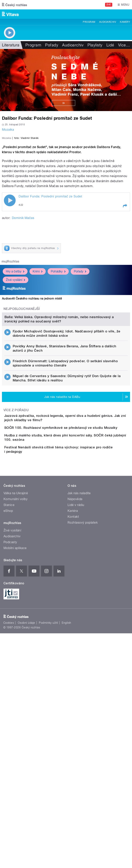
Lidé (110, 45)
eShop (8, 689)
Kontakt (73, 695)
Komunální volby (16, 678)
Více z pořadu (16, 557)
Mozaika (8, 130)
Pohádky (58, 346)
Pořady (52, 45)
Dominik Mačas (23, 292)
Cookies (9, 801)
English (66, 801)
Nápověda (75, 678)
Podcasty (10, 721)
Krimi (38, 346)
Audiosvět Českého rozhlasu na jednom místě (32, 373)
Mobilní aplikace (15, 727)
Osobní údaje (26, 801)
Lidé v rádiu (76, 684)
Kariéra (73, 689)
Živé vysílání (16, 354)
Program (89, 22)
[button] (125, 280)
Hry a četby (15, 346)
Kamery (125, 22)
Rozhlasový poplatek (83, 701)
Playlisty (95, 45)
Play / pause (10, 275)
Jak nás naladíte (79, 672)
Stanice (9, 684)
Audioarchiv (108, 22)
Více (124, 45)
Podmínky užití (48, 801)
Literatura (11, 45)
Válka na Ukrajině (16, 672)
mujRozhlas (10, 336)
